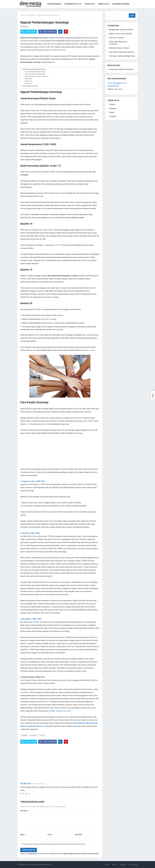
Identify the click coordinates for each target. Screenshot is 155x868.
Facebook (113, 116)
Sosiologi (34, 735)
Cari (132, 15)
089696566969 (113, 86)
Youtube (112, 104)
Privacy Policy (133, 865)
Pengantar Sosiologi (63, 711)
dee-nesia (25, 865)
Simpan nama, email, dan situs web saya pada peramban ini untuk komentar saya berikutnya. (54, 844)
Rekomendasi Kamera (121, 4)
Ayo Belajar (30, 15)
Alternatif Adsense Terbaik (119, 48)
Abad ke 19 (28, 81)
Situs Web (78, 835)
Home (22, 15)
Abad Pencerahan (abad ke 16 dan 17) (37, 76)
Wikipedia (62, 50)
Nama (23, 835)
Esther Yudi (25, 27)
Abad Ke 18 (28, 79)
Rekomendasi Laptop (73, 4)
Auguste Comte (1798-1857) (33, 481)
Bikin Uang (48, 865)
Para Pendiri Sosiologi (30, 86)
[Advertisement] (60, 453)
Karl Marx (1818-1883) (31, 533)
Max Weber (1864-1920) (32, 619)
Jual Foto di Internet (117, 38)
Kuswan (92, 350)
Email (50, 835)
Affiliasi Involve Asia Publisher (120, 34)
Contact (114, 865)
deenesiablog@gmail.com (117, 83)
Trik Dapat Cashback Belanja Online (122, 56)
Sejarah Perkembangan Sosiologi (34, 69)
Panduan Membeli (54, 4)
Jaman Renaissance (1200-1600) (35, 74)
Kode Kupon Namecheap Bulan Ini (122, 52)
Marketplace (104, 4)
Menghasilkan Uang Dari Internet (121, 30)
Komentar (24, 811)
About (107, 865)
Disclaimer (123, 865)
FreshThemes (40, 865)
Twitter (112, 112)
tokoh (42, 735)
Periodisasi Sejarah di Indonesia (121, 69)
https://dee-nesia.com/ (39, 784)
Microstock (90, 4)
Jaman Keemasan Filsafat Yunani (35, 72)
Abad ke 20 (28, 83)
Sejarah (25, 735)
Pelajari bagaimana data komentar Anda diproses (81, 854)
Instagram (113, 108)
